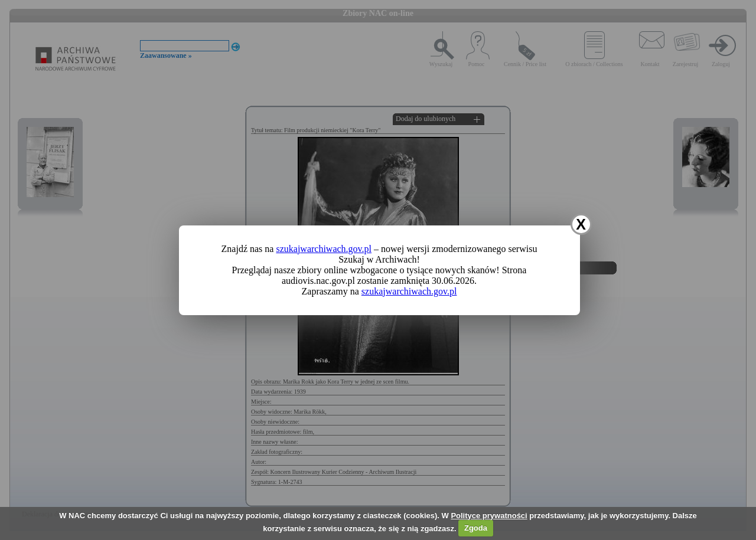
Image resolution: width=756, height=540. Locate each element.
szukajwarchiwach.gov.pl (324, 249)
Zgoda (476, 528)
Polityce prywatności (489, 516)
